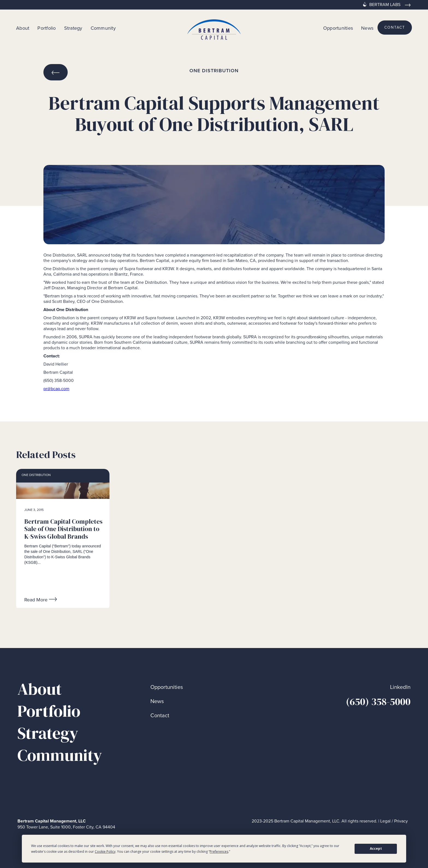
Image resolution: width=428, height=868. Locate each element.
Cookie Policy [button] (105, 852)
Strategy (73, 28)
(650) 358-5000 (378, 702)
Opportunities (338, 28)
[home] (214, 28)
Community (103, 28)
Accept (376, 849)
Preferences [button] (219, 852)
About (23, 28)
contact (395, 27)
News (367, 28)
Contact (160, 715)
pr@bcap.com (56, 389)
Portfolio (47, 28)
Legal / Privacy (394, 821)
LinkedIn (400, 687)
